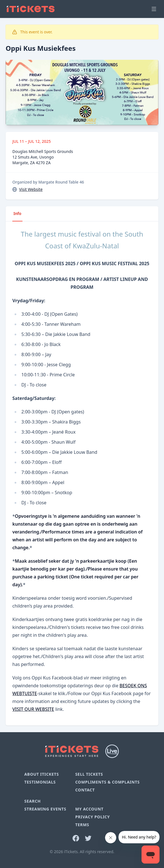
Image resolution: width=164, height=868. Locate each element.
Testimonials (40, 782)
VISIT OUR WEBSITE (33, 709)
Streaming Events (45, 809)
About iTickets (41, 774)
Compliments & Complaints (108, 782)
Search (32, 801)
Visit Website (31, 189)
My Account (89, 809)
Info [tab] (17, 213)
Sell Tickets (89, 774)
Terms (82, 825)
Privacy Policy (93, 817)
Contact (85, 790)
